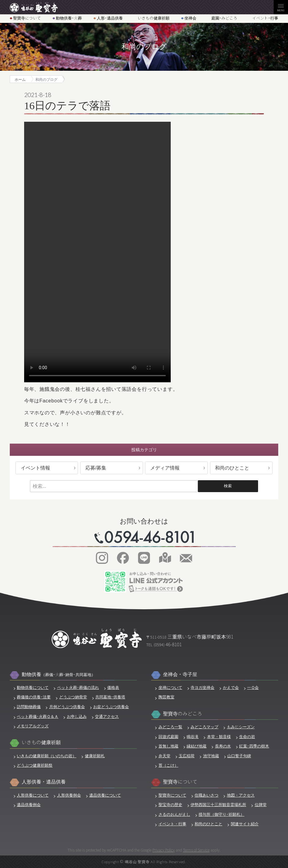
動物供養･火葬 (69, 18)
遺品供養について (105, 795)
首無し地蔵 (168, 746)
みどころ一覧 (170, 727)
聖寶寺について (27, 18)
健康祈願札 (95, 756)
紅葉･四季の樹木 (254, 746)
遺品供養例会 (29, 805)
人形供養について (33, 795)
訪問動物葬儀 (29, 707)
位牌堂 (261, 805)
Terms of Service (196, 850)
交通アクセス (107, 717)
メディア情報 (165, 468)
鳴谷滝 (193, 737)
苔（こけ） (168, 765)
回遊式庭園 (168, 737)
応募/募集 (96, 468)
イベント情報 (35, 468)
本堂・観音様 (219, 737)
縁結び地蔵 (197, 746)
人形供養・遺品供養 (44, 782)
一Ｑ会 (253, 688)
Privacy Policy (164, 850)
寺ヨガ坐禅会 (202, 688)
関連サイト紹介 (245, 824)
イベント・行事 (172, 824)
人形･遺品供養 (110, 18)
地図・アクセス (241, 795)
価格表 (113, 688)
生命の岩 (247, 737)
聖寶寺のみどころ (183, 714)
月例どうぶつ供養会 (67, 707)
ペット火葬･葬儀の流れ (78, 688)
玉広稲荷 (187, 756)
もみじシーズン (241, 727)
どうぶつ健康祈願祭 (35, 765)
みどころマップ (204, 727)
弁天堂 (164, 756)
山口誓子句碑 (239, 756)
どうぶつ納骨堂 (73, 697)
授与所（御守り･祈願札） (221, 814)
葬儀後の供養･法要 (34, 697)
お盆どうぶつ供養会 (111, 707)
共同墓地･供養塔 (110, 697)
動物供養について (33, 688)
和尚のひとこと (232, 468)
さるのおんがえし (174, 814)
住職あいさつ (206, 795)
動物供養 (58, 674)
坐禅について (170, 688)
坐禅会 (190, 18)
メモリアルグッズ (33, 726)
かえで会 (231, 688)
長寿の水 (223, 746)
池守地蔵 (211, 756)
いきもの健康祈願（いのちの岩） (47, 756)
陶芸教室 (166, 697)
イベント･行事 (265, 18)
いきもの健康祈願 (154, 18)
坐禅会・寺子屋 (180, 674)
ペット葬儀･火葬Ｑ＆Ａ (38, 717)
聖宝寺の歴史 (170, 805)
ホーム (20, 79)
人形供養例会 (69, 795)
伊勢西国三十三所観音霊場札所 (218, 805)
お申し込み (77, 717)
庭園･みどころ (224, 18)
